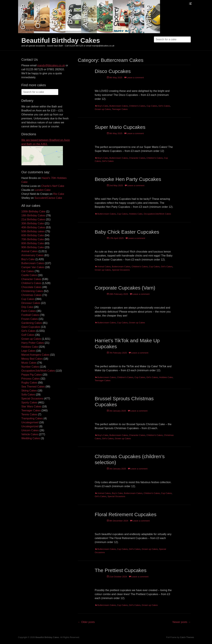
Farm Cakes (29, 311)
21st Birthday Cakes (33, 219)
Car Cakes (28, 271)
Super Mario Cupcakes (120, 127)
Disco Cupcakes (113, 71)
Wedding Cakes (31, 438)
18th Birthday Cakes (33, 215)
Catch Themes (187, 637)
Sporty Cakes (29, 403)
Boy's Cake (103, 106)
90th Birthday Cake (33, 247)
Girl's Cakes (164, 106)
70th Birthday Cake (33, 239)
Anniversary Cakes (33, 255)
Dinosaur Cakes (31, 303)
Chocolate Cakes (32, 287)
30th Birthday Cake (33, 223)
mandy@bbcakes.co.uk (51, 65)
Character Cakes (137, 158)
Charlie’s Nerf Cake (53, 186)
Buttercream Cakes (119, 106)
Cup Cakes (152, 106)
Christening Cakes (32, 291)
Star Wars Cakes (31, 406)
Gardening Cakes (32, 323)
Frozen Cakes (30, 319)
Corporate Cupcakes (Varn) (125, 288)
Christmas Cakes (32, 295)
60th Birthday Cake (33, 235)
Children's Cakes (137, 106)
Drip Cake (27, 307)
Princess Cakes (31, 379)
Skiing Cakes (29, 391)
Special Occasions (121, 270)
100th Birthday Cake (33, 211)
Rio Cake (59, 194)
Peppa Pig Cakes (32, 375)
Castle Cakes (29, 275)
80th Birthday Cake (33, 243)
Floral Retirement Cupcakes (126, 514)
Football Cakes (30, 315)
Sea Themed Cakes (33, 387)
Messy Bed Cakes (32, 359)
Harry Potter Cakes (33, 343)
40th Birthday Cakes (33, 227)
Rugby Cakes (29, 383)
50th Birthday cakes (33, 231)
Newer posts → (182, 622)
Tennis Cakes (29, 414)
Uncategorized (30, 426)
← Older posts (86, 622)
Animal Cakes (104, 267)
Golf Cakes (28, 335)
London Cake (43, 190)
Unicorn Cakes (30, 430)
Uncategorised (30, 422)
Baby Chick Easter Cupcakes (127, 232)
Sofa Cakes (28, 395)
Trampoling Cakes (32, 418)
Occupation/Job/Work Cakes (157, 214)
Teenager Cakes (120, 109)
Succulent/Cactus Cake (48, 198)
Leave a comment (135, 78)
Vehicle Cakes (30, 434)
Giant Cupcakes (31, 327)
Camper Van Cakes (33, 267)
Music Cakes (29, 363)
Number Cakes (30, 367)
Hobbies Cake (136, 214)
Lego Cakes (28, 351)
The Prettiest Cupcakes (121, 570)
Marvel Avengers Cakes (35, 355)
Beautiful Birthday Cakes (61, 40)
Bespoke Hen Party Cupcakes (128, 179)
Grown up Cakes (103, 109)
